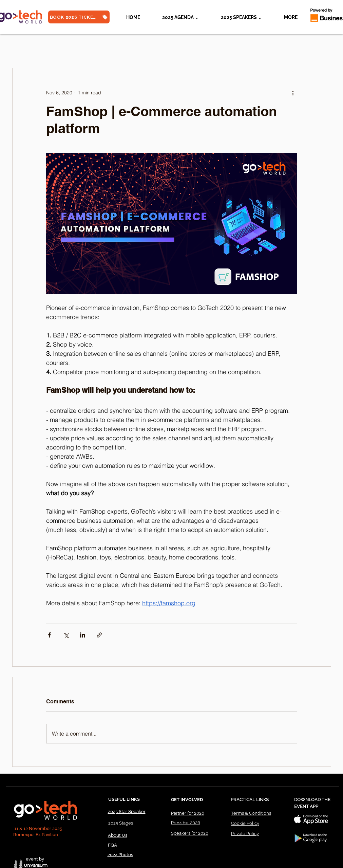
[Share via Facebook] (49, 635)
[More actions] (293, 93)
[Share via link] (99, 635)
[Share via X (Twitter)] (66, 635)
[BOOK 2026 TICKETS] (79, 17)
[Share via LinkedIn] (83, 635)
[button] (242, 17)
